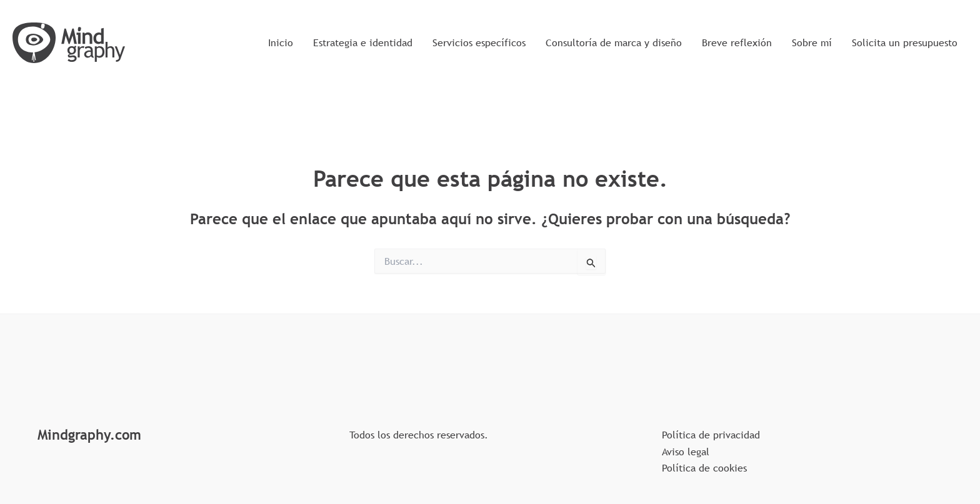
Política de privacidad (711, 435)
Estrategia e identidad (363, 42)
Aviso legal (686, 452)
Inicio (281, 42)
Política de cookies (704, 468)
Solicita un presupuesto (905, 42)
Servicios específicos (479, 42)
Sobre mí (812, 42)
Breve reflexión (737, 42)
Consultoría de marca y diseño (614, 42)
